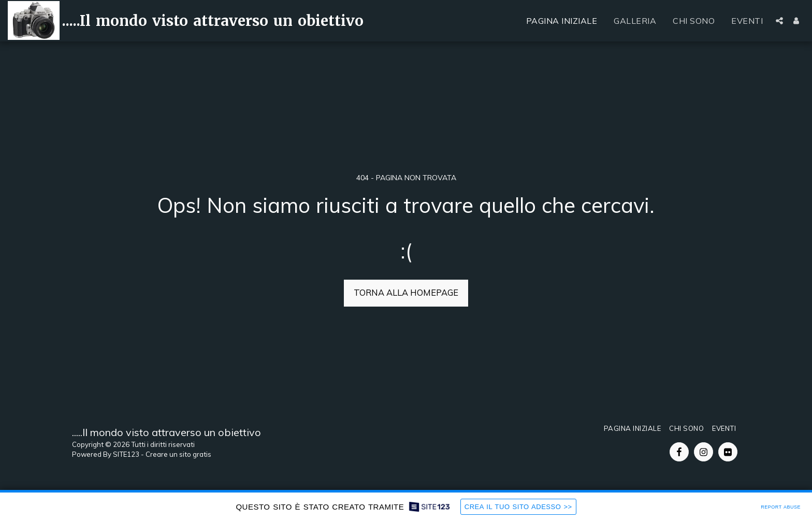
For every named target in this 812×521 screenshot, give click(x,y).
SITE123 (126, 454)
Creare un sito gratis (178, 454)
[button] (779, 21)
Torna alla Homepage (406, 292)
